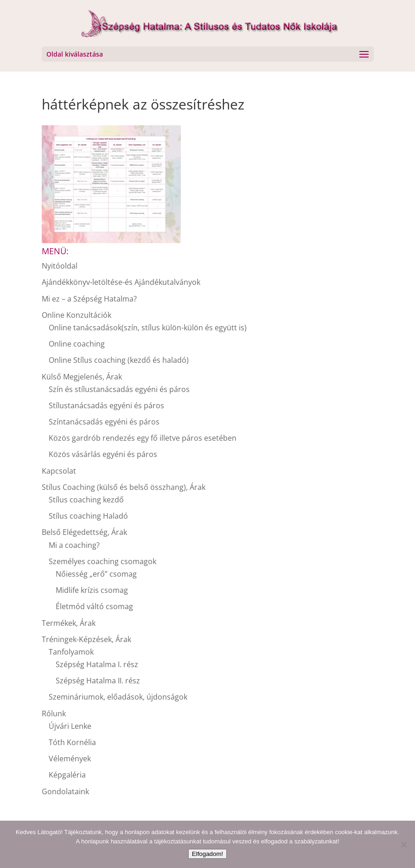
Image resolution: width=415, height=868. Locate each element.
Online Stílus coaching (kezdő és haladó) (119, 360)
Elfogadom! (207, 854)
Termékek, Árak (69, 623)
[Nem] (403, 844)
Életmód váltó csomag (94, 606)
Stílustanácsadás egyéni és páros (106, 405)
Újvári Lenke (70, 726)
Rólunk (54, 714)
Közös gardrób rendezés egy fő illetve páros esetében (143, 438)
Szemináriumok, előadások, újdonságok (118, 697)
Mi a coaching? (74, 545)
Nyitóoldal (60, 266)
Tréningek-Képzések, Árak (86, 639)
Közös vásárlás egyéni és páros (103, 454)
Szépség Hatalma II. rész (98, 681)
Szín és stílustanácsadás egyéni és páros (119, 389)
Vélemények (70, 759)
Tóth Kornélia (72, 742)
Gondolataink (65, 791)
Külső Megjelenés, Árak (82, 377)
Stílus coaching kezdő (86, 500)
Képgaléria (67, 775)
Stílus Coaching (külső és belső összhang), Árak (124, 487)
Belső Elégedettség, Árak (84, 532)
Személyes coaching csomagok (102, 561)
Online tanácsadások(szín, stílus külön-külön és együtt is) (148, 328)
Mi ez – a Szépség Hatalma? (89, 299)
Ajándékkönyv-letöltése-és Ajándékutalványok (121, 282)
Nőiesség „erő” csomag (96, 574)
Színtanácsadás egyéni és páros (104, 422)
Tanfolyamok (71, 652)
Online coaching (77, 344)
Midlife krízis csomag (92, 590)
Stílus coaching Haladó (88, 516)
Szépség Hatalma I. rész (97, 664)
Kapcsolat (59, 471)
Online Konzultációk (77, 315)
